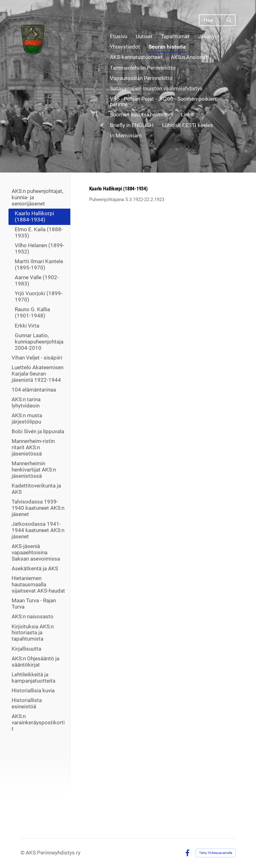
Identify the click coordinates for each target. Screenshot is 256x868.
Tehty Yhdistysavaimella (216, 853)
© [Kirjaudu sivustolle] (23, 853)
